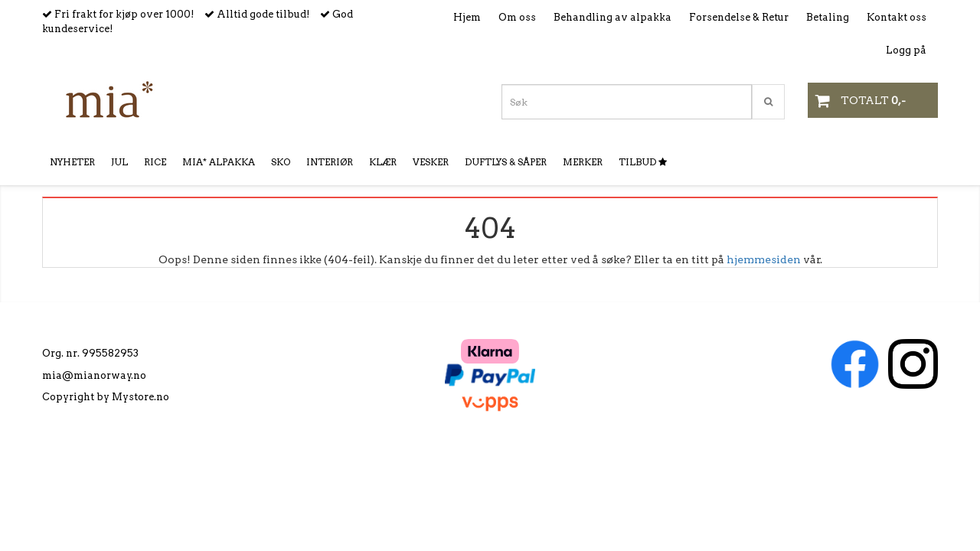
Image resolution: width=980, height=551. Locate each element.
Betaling (828, 17)
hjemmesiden (764, 259)
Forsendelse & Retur (739, 17)
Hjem (467, 17)
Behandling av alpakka (612, 17)
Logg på (906, 50)
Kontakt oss (897, 17)
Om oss (517, 17)
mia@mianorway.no (94, 375)
